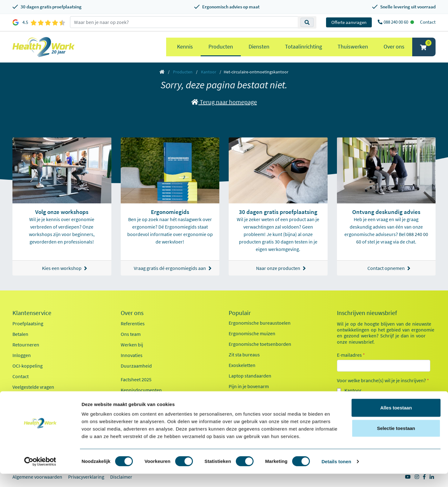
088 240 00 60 (396, 22)
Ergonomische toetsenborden (260, 344)
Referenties (133, 323)
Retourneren (26, 345)
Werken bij (132, 345)
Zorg (349, 401)
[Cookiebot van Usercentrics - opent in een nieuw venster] (40, 475)
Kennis (185, 46)
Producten (221, 46)
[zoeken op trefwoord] (184, 22)
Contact (428, 22)
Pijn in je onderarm (249, 397)
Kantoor (209, 72)
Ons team (131, 334)
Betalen (20, 334)
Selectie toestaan (396, 441)
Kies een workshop (65, 268)
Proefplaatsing (28, 323)
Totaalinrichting (303, 46)
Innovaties (132, 355)
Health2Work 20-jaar (142, 401)
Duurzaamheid (136, 366)
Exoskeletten (242, 365)
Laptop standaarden (250, 376)
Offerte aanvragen (349, 22)
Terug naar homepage (224, 102)
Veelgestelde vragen (33, 387)
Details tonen (336, 475)
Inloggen (22, 355)
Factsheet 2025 (136, 379)
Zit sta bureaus (244, 355)
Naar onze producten (281, 268)
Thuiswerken (353, 46)
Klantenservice (32, 313)
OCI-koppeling (28, 366)
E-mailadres (351, 355)
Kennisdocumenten (141, 390)
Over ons (394, 46)
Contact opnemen (389, 268)
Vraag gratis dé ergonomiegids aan (173, 268)
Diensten (259, 46)
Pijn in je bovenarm (249, 386)
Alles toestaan (396, 421)
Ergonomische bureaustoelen (260, 323)
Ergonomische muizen (252, 333)
